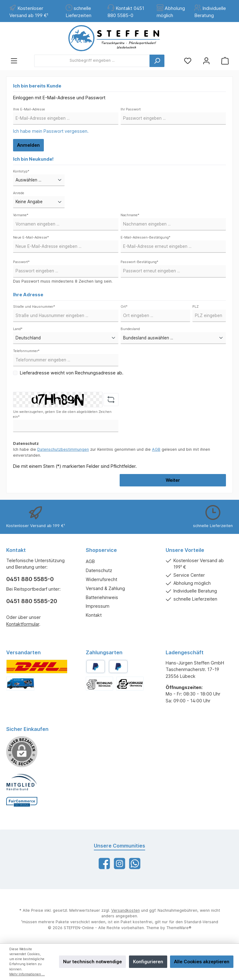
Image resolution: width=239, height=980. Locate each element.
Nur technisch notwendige (92, 962)
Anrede (19, 193)
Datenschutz (99, 570)
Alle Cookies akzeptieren (202, 962)
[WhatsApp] (135, 864)
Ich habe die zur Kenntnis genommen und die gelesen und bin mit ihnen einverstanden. (112, 452)
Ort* (124, 307)
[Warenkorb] (225, 61)
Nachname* (130, 215)
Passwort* (21, 262)
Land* (18, 329)
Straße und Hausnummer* (34, 307)
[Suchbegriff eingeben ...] (92, 61)
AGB (156, 449)
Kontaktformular (23, 624)
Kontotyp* (21, 171)
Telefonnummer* (26, 351)
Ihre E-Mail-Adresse (29, 109)
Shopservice (101, 550)
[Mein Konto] (206, 61)
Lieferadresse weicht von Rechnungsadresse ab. (72, 373)
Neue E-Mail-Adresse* (31, 237)
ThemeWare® (179, 928)
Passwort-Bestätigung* (139, 262)
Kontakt (94, 615)
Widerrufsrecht (101, 579)
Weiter (173, 480)
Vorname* (21, 215)
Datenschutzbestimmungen (63, 449)
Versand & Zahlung (105, 588)
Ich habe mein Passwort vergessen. (51, 131)
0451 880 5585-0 (30, 579)
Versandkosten (126, 910)
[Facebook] (104, 864)
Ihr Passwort (131, 109)
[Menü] (14, 61)
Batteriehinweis (102, 597)
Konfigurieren (148, 962)
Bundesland (130, 329)
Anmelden (28, 145)
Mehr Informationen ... (27, 974)
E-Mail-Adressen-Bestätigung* (145, 237)
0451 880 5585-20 (32, 601)
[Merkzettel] (188, 61)
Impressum (98, 606)
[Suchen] (157, 61)
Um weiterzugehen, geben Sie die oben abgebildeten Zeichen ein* (62, 414)
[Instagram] (119, 864)
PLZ (195, 307)
